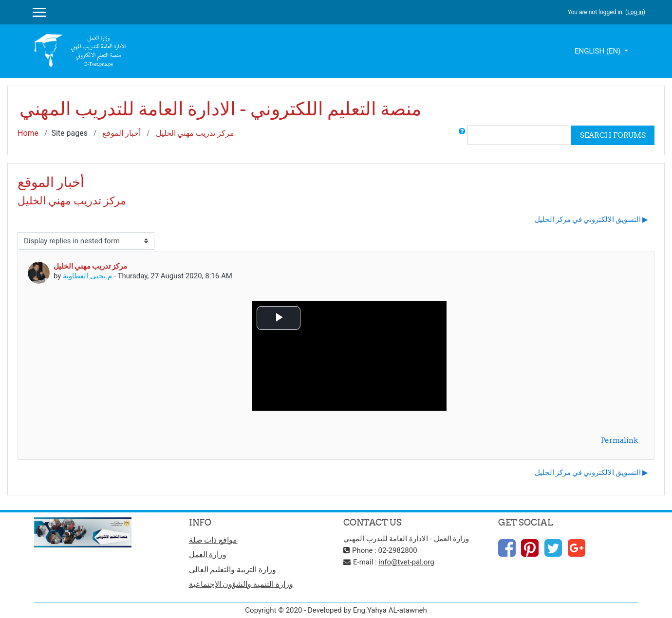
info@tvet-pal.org (406, 562)
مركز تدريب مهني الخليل (195, 133)
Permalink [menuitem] (619, 440)
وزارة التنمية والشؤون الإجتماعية (241, 584)
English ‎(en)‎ (598, 51)
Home (28, 133)
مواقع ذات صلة (213, 540)
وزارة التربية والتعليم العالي (233, 570)
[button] (462, 135)
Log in (635, 12)
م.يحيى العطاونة (87, 276)
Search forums (613, 135)
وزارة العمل (208, 554)
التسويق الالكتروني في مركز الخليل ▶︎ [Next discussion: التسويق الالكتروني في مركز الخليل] (591, 219)
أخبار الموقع (121, 133)
